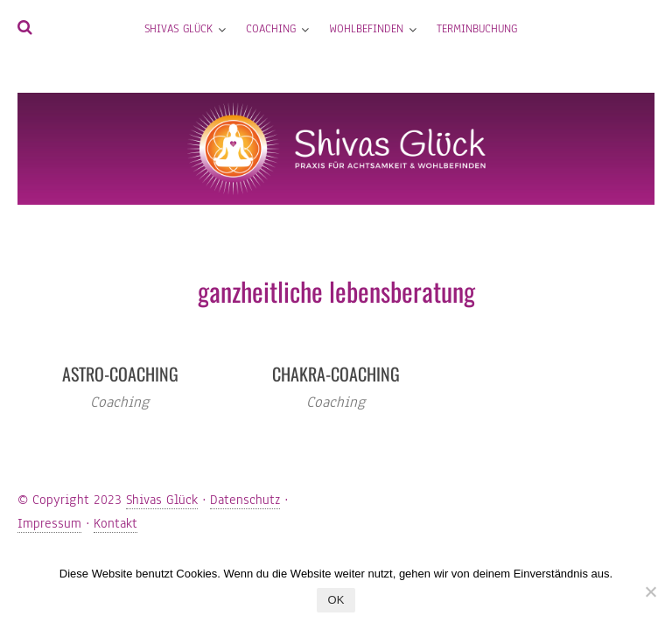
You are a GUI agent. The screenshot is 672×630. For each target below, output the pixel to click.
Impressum (49, 523)
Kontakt (115, 523)
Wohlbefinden (366, 29)
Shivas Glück (178, 29)
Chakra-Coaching (336, 374)
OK (336, 600)
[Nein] (650, 591)
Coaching (271, 29)
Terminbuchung (477, 29)
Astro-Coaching (120, 374)
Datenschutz (245, 500)
